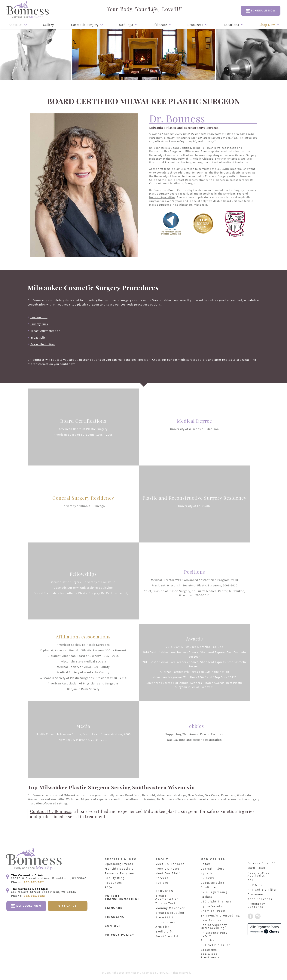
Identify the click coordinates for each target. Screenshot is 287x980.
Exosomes (209, 950)
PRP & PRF (256, 885)
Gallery (49, 25)
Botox (206, 864)
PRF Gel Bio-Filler (216, 945)
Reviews (162, 883)
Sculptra (208, 940)
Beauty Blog (115, 878)
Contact (113, 925)
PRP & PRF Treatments (211, 956)
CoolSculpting (213, 883)
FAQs (109, 887)
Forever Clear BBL (263, 863)
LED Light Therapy (217, 902)
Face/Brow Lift (168, 936)
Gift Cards (67, 917)
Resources (195, 25)
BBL (251, 880)
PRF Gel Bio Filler (263, 890)
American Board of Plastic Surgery (221, 190)
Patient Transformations (123, 898)
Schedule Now (261, 11)
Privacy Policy (120, 934)
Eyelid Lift (165, 932)
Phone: (28, 894)
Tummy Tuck (39, 324)
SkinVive (208, 878)
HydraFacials (212, 906)
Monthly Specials (120, 869)
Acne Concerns (260, 899)
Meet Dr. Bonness (171, 864)
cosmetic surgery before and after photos (202, 360)
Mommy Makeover (171, 908)
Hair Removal (212, 920)
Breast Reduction (43, 344)
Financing (115, 916)
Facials (207, 897)
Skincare (160, 25)
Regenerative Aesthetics (259, 874)
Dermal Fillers (213, 869)
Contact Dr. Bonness (51, 811)
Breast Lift (38, 337)
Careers (162, 878)
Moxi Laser (257, 868)
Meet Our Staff (168, 873)
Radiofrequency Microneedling (214, 926)
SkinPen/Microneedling (221, 916)
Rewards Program (120, 873)
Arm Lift (163, 927)
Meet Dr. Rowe (168, 869)
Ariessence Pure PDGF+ (215, 934)
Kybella (207, 873)
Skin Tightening (215, 892)
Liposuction (39, 317)
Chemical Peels (214, 911)
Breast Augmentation (45, 331)
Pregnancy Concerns (257, 905)
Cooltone (209, 887)
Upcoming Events (120, 864)
